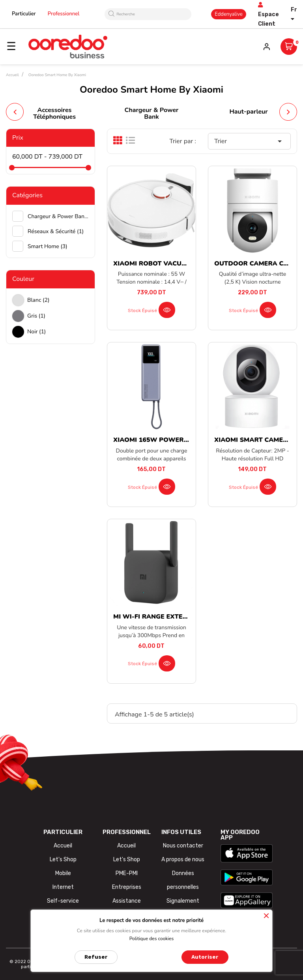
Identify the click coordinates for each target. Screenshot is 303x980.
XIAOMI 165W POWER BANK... (161, 440)
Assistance (127, 901)
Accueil (63, 846)
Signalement (183, 901)
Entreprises (127, 887)
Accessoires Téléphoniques (54, 114)
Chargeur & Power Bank (152, 114)
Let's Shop (63, 859)
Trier (249, 141)
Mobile (63, 873)
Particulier (24, 14)
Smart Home (48, 246)
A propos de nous (183, 859)
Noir (36, 332)
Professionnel (64, 14)
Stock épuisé (142, 310)
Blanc (38, 300)
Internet (63, 887)
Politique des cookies (152, 939)
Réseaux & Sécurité (56, 231)
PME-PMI (127, 873)
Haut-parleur (248, 112)
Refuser (96, 957)
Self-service (63, 901)
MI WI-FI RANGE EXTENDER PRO (165, 617)
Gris (36, 316)
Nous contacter (183, 846)
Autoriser (205, 957)
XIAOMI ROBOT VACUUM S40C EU (167, 264)
